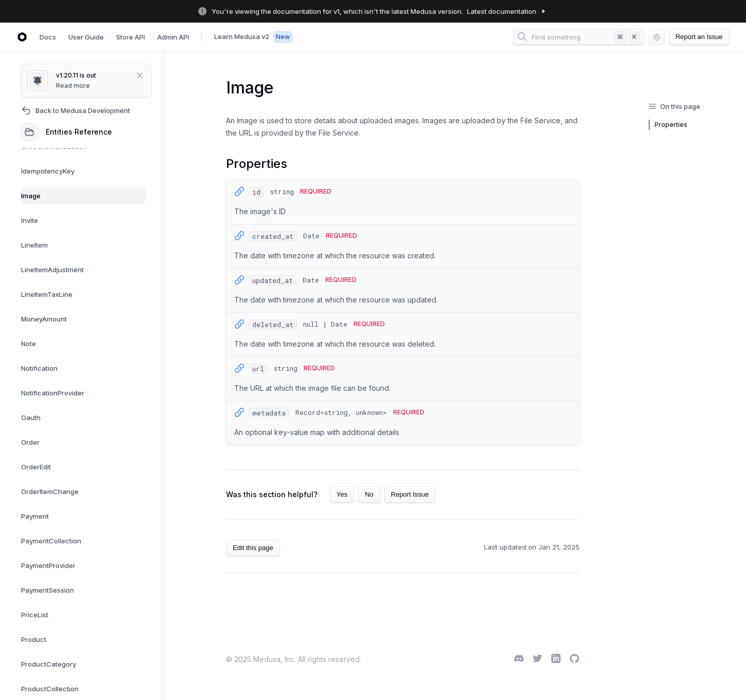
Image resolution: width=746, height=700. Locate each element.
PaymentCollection (51, 541)
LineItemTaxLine (47, 294)
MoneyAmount (44, 319)
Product (34, 639)
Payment (35, 516)
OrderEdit (36, 467)
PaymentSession (48, 590)
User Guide (86, 37)
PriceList (35, 615)
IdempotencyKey (48, 171)
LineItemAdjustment (52, 270)
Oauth (31, 418)
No (369, 494)
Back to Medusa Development (76, 110)
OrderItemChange (50, 491)
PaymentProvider (48, 565)
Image (31, 196)
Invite (30, 220)
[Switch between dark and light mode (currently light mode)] (657, 37)
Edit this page (253, 548)
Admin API (173, 37)
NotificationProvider (53, 393)
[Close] (132, 75)
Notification (39, 368)
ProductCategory (49, 664)
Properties (671, 125)
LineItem (34, 245)
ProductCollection (50, 689)
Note (29, 344)
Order (30, 442)
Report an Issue (699, 37)
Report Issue (410, 494)
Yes (342, 494)
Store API (130, 37)
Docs (48, 37)
